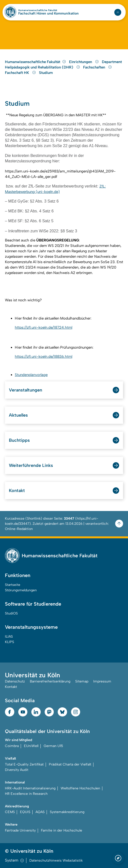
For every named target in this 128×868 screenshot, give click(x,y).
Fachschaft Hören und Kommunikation (48, 14)
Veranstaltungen (26, 390)
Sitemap (82, 681)
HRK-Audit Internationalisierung (30, 788)
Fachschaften (98, 67)
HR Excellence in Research (26, 794)
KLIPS (9, 642)
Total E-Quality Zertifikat (24, 764)
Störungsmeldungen (21, 590)
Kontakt (17, 491)
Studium (46, 73)
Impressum (102, 681)
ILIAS (9, 637)
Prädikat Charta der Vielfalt (70, 764)
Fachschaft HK (21, 73)
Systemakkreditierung (67, 812)
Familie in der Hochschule (62, 830)
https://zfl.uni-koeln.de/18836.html (44, 357)
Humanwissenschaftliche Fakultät (38, 10)
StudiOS (11, 613)
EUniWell (31, 746)
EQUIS (25, 812)
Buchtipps (19, 440)
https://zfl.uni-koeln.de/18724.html (44, 327)
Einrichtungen (84, 62)
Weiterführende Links (31, 465)
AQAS (40, 812)
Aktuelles (18, 415)
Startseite (13, 585)
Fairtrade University (20, 830)
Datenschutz (15, 681)
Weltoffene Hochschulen (80, 788)
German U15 (53, 746)
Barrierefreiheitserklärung (50, 681)
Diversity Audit (17, 770)
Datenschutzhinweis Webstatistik (56, 860)
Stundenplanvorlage (31, 375)
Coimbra (12, 746)
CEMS (10, 812)
